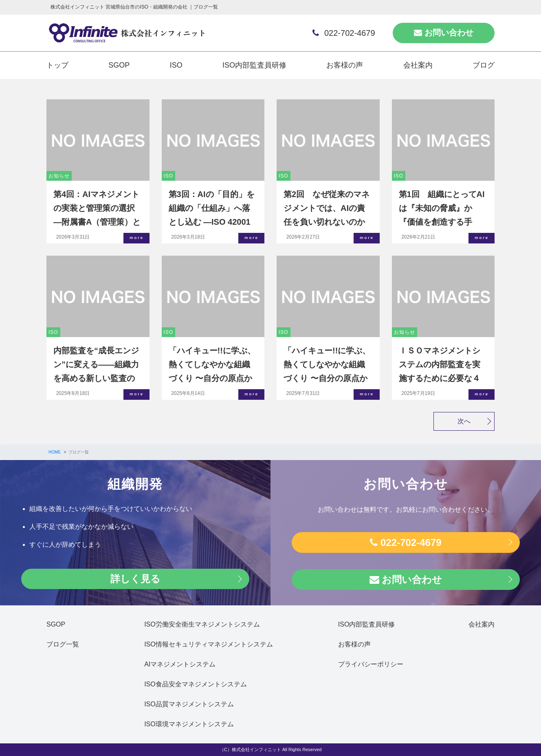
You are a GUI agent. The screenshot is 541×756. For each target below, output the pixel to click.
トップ (57, 65)
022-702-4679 (344, 33)
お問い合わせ (444, 33)
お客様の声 (345, 65)
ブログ (484, 65)
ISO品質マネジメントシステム (189, 704)
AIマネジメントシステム (180, 664)
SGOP (119, 65)
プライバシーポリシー (371, 664)
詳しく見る (135, 579)
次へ (464, 421)
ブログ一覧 (63, 644)
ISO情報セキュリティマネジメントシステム (209, 644)
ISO (176, 65)
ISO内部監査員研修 (254, 65)
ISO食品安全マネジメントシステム (196, 684)
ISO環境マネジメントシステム (189, 724)
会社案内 (418, 65)
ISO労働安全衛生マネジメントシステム (202, 624)
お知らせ (59, 176)
